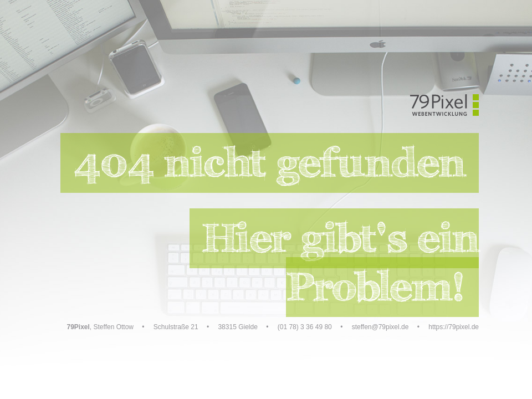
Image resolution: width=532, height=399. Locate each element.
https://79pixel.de (454, 327)
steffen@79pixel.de (380, 327)
